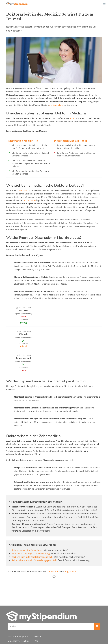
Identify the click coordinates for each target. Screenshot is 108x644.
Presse (37, 637)
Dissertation (22, 190)
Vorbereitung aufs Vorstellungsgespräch (32, 557)
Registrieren (71, 571)
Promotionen (30, 200)
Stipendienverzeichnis (19, 641)
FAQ (36, 641)
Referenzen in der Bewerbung (27, 550)
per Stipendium (56, 105)
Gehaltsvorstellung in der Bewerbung (31, 553)
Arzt (72, 118)
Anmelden (53, 571)
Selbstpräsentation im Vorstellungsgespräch (34, 560)
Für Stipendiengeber (18, 637)
